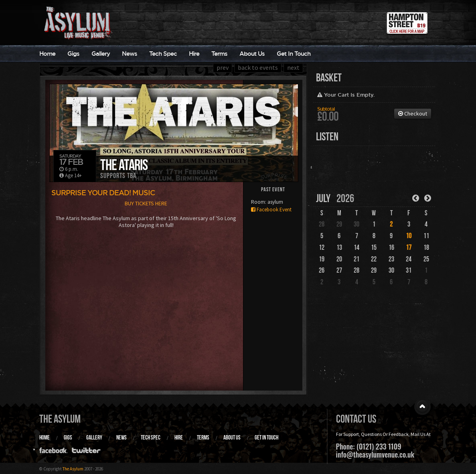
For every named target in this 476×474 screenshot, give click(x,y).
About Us (252, 54)
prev (223, 67)
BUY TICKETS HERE (146, 203)
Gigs (73, 54)
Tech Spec (163, 54)
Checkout (413, 113)
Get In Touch (294, 54)
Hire (194, 54)
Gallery (101, 54)
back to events (258, 67)
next (293, 67)
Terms (219, 54)
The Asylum (60, 419)
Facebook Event (271, 210)
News (130, 54)
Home (47, 54)
